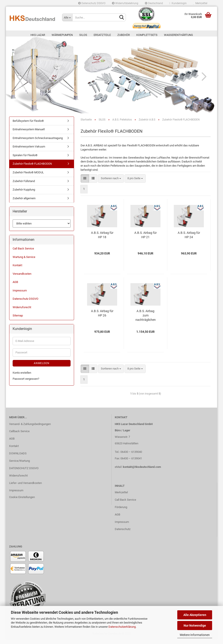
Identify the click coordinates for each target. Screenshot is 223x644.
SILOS (83, 35)
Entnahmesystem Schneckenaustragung (38, 143)
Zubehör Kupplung (24, 194)
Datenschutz (123, 534)
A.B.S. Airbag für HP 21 (146, 240)
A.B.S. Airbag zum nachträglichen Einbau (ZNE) (146, 320)
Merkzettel (200, 3)
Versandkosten (22, 279)
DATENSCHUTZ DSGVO (24, 473)
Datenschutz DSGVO (92, 3)
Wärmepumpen (62, 35)
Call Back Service (23, 253)
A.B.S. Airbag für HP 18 (102, 240)
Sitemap (18, 320)
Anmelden (42, 368)
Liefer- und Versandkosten (25, 488)
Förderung (121, 512)
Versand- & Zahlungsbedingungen (30, 429)
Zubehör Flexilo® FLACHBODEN (32, 169)
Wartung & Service (24, 262)
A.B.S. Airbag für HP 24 (189, 240)
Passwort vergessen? (26, 384)
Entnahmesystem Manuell (29, 134)
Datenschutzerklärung (122, 627)
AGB (15, 287)
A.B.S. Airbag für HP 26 (102, 318)
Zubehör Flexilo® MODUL (28, 177)
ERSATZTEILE (102, 35)
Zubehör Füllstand (24, 186)
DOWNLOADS (18, 458)
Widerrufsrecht (22, 312)
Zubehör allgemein (24, 203)
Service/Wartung (19, 466)
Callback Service (19, 436)
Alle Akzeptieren (195, 615)
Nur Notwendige (195, 626)
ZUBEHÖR (124, 35)
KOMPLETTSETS (147, 35)
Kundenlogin (178, 3)
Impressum (20, 295)
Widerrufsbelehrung (125, 3)
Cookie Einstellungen (22, 502)
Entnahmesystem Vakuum (29, 151)
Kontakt (17, 270)
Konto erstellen (22, 377)
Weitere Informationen (195, 635)
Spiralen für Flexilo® (25, 160)
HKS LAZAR (38, 35)
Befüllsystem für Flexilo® (28, 126)
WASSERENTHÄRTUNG (178, 35)
